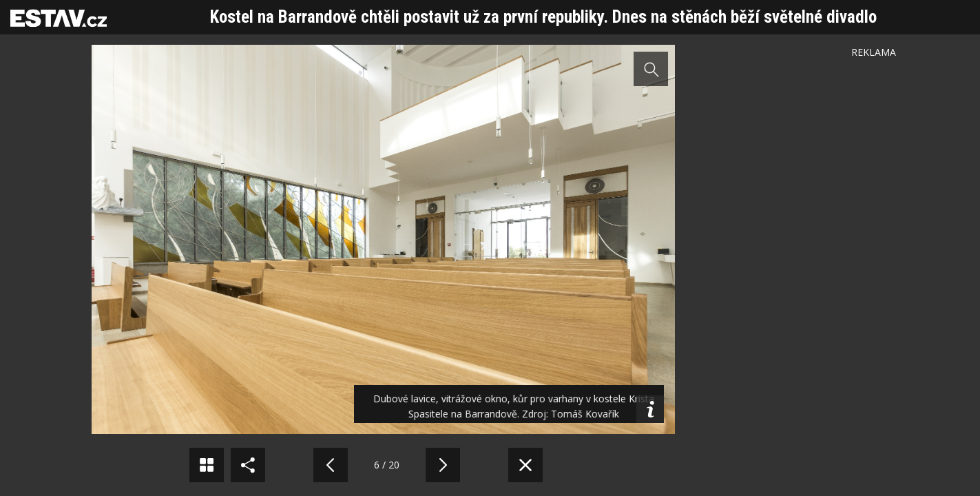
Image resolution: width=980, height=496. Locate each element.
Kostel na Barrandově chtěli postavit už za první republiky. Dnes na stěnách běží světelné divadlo (543, 17)
